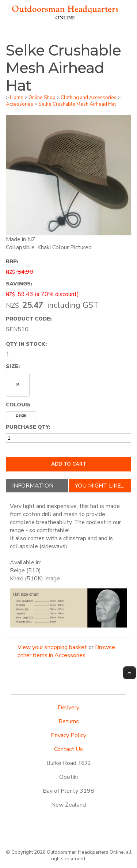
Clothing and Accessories (89, 98)
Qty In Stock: (26, 344)
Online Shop (42, 98)
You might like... (100, 486)
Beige (21, 415)
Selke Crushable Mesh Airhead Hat (77, 104)
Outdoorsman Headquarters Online (85, 852)
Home (17, 98)
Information (33, 486)
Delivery (68, 708)
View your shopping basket (52, 647)
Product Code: (29, 319)
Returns (69, 721)
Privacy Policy (68, 735)
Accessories (20, 104)
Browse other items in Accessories (66, 651)
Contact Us (68, 749)
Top (130, 673)
